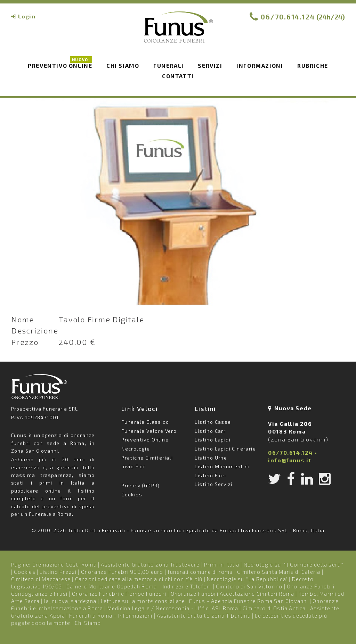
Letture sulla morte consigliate (143, 601)
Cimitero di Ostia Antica (274, 608)
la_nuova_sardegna (70, 601)
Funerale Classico (145, 422)
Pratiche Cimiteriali (147, 458)
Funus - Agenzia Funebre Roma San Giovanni (249, 601)
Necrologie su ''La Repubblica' (247, 579)
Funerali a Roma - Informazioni (111, 616)
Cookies (132, 494)
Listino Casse (213, 422)
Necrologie (136, 449)
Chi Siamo (88, 623)
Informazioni (260, 65)
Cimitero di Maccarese (41, 579)
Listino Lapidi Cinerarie (225, 449)
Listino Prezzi (58, 572)
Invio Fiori (134, 466)
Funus (178, 32)
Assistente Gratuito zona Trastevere (150, 564)
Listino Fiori (210, 475)
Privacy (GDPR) (141, 485)
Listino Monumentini (222, 466)
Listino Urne (211, 458)
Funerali (169, 65)
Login (27, 16)
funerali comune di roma (200, 572)
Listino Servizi (213, 484)
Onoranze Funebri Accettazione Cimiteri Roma (233, 594)
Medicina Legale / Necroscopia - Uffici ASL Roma (173, 608)
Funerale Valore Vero (149, 431)
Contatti (178, 76)
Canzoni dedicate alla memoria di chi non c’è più (139, 579)
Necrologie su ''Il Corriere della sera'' (294, 564)
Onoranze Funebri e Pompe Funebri (119, 594)
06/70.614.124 (288, 17)
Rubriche (313, 65)
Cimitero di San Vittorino (249, 586)
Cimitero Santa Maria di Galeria (279, 572)
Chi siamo (123, 65)
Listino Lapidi (213, 440)
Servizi (210, 65)
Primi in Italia (222, 564)
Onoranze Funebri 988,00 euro (122, 572)
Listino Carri (211, 431)
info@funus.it (290, 460)
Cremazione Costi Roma (64, 564)
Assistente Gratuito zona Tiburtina (204, 616)
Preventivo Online (60, 65)
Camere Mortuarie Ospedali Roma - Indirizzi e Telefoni (139, 586)
